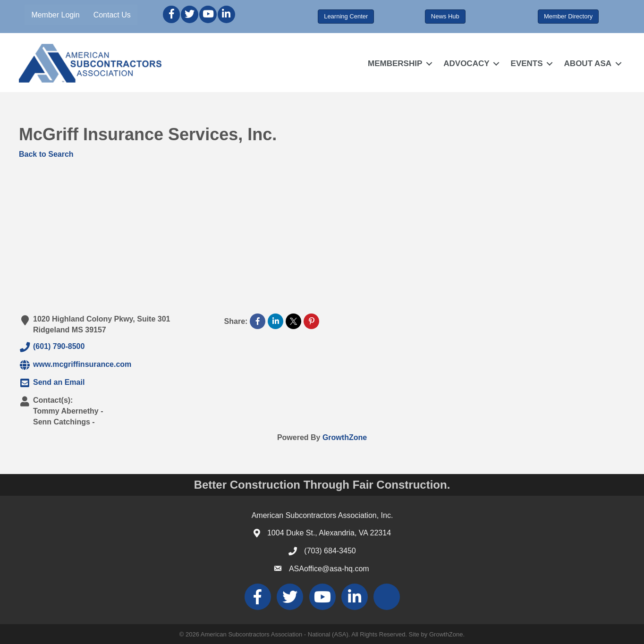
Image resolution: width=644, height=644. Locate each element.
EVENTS (527, 64)
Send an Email (52, 383)
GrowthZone (345, 437)
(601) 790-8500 (52, 347)
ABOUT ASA (588, 64)
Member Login (55, 15)
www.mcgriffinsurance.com (75, 365)
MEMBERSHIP (395, 64)
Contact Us (112, 15)
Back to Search (46, 154)
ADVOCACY (466, 64)
